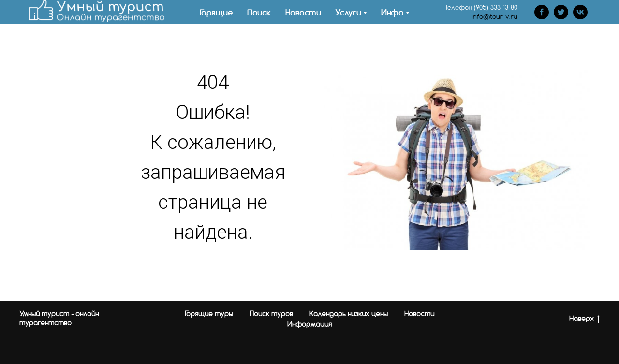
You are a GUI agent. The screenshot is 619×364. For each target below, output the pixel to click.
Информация (309, 324)
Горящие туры (209, 313)
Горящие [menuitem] (216, 12)
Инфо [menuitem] (392, 12)
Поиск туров (271, 313)
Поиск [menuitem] (259, 12)
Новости (419, 313)
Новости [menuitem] (303, 12)
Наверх (584, 319)
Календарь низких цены (349, 313)
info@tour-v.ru (494, 16)
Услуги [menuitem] (348, 12)
